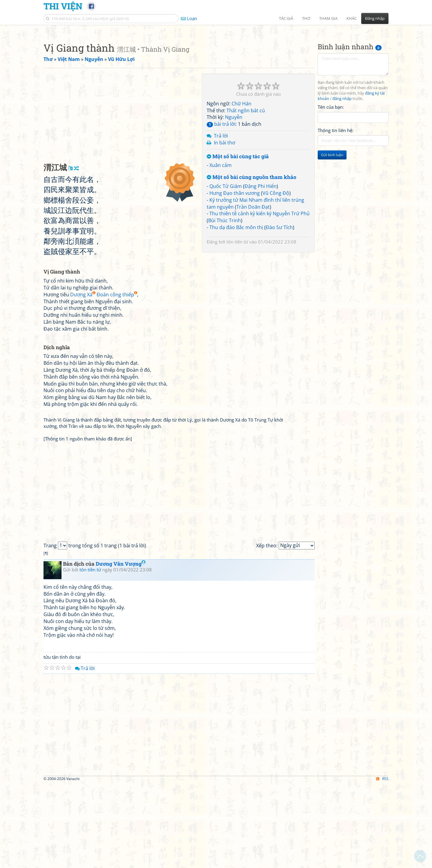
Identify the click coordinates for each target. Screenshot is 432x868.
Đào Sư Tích (279, 311)
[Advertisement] (216, 71)
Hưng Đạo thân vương (235, 277)
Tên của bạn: (331, 191)
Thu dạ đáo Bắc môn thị (236, 311)
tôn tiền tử (237, 326)
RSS (382, 863)
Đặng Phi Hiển (261, 270)
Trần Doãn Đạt (253, 291)
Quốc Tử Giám (226, 270)
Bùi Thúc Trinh (225, 304)
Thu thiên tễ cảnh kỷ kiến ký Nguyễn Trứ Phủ (259, 298)
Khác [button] (352, 18)
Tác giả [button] (286, 18)
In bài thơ (225, 227)
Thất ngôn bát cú (246, 195)
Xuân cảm (220, 249)
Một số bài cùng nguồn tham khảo (252, 261)
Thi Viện (63, 6)
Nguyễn (234, 201)
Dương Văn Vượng (121, 648)
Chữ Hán (241, 188)
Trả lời (221, 220)
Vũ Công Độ (276, 277)
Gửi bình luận (332, 239)
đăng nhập (342, 183)
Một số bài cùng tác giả (238, 241)
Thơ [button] (306, 18)
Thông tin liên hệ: (336, 214)
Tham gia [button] (328, 18)
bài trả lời (221, 208)
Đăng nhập (375, 18)
